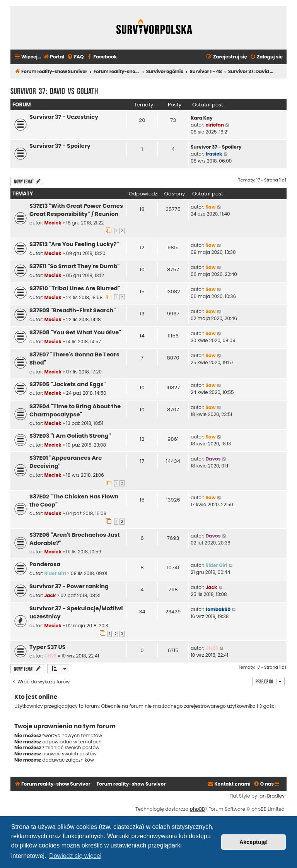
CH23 (50, 656)
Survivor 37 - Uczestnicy (64, 117)
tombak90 (218, 609)
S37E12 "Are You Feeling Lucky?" (74, 244)
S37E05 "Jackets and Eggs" (68, 384)
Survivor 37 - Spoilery (60, 146)
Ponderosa (45, 564)
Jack (50, 595)
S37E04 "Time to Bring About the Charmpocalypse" (75, 410)
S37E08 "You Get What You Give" (75, 332)
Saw (210, 207)
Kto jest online (36, 697)
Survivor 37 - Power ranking (69, 586)
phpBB (197, 809)
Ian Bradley (271, 796)
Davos (213, 459)
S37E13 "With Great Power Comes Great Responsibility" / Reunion (76, 210)
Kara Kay (202, 118)
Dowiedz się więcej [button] (75, 856)
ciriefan (215, 125)
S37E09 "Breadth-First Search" (73, 310)
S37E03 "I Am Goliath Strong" (70, 436)
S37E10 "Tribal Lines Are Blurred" (75, 288)
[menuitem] (54, 57)
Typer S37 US (48, 647)
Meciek (53, 223)
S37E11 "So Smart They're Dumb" (74, 266)
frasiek (214, 154)
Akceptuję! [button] (254, 842)
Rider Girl (55, 573)
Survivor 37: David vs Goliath (54, 90)
